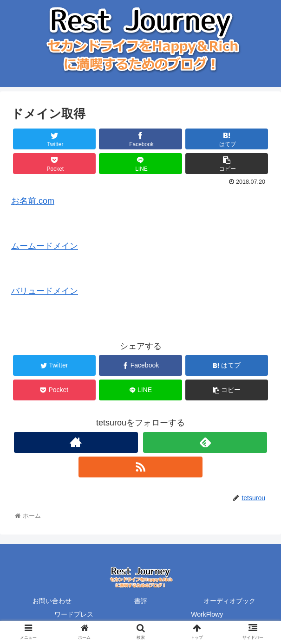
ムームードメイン (45, 246)
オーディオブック (229, 601)
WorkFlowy (207, 614)
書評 (141, 601)
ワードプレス (74, 614)
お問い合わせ (52, 601)
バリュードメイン (45, 291)
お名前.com (33, 201)
